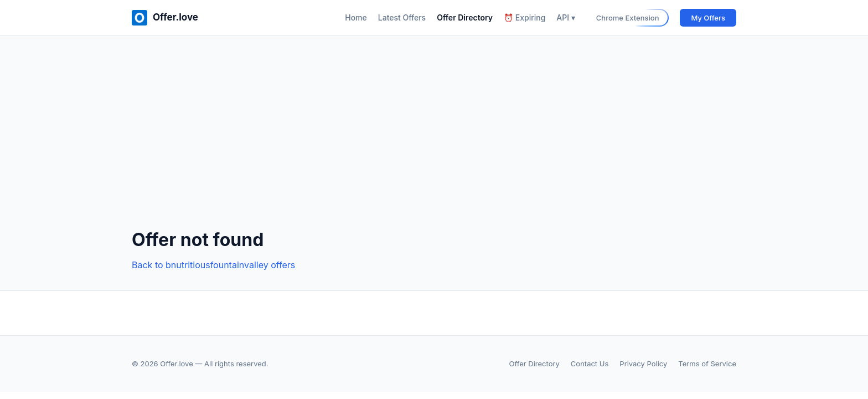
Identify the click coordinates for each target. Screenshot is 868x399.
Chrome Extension (628, 18)
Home (356, 17)
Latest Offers (402, 17)
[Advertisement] (434, 141)
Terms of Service (707, 364)
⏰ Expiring (525, 17)
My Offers (708, 18)
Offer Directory (465, 17)
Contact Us (590, 364)
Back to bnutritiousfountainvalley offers (213, 265)
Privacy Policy (643, 364)
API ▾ (565, 17)
